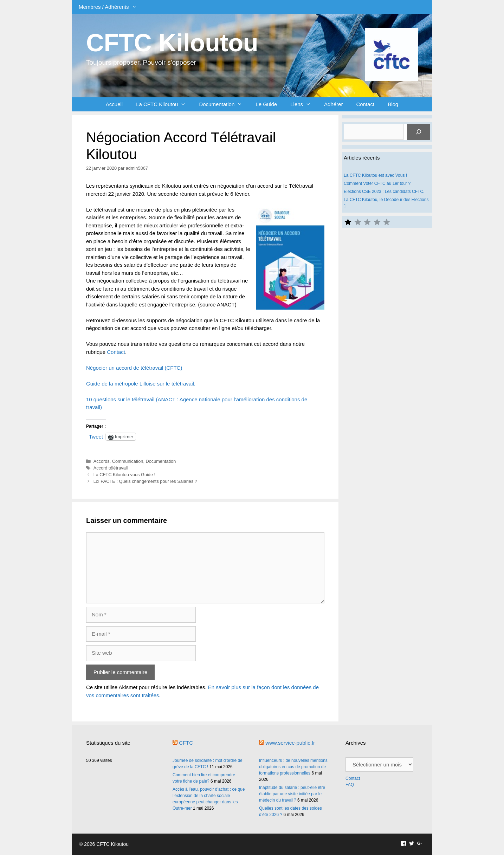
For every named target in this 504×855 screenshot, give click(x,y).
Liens (304, 104)
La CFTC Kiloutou (164, 104)
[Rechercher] (419, 132)
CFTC (186, 743)
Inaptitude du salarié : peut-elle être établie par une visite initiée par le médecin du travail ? (292, 794)
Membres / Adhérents (111, 7)
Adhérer (333, 104)
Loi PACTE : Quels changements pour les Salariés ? (145, 481)
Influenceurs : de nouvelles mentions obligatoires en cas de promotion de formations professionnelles (293, 767)
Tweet (96, 436)
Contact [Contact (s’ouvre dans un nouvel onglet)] (116, 352)
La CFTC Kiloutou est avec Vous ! (375, 175)
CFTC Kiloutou (172, 43)
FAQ (350, 785)
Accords (102, 461)
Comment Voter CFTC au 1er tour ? (377, 183)
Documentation (224, 104)
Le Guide (266, 104)
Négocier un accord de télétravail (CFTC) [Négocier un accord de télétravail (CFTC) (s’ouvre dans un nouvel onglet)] (134, 368)
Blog (393, 104)
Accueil (114, 104)
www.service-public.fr (290, 743)
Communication (128, 461)
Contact (365, 104)
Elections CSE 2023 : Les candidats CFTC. (384, 192)
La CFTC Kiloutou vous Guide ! (124, 475)
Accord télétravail (111, 468)
